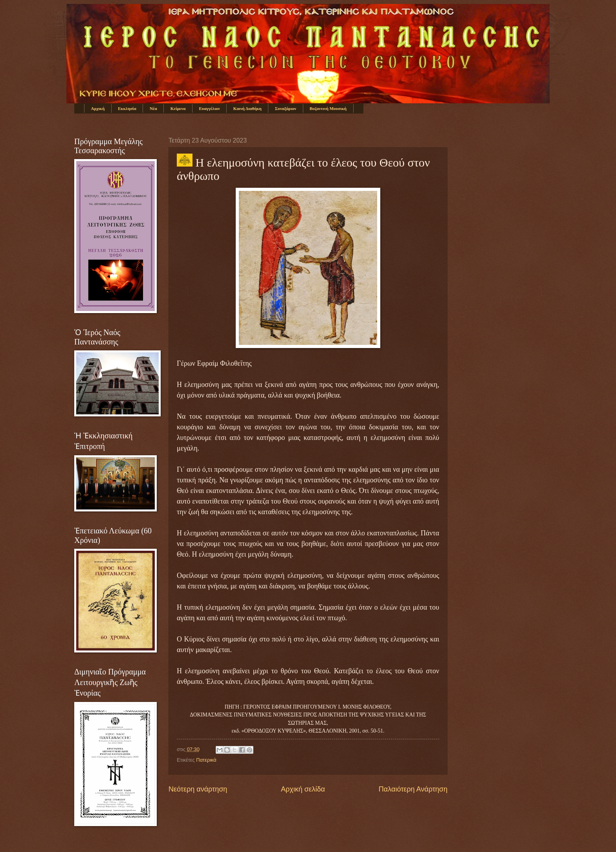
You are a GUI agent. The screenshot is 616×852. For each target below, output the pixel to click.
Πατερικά (206, 760)
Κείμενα (178, 108)
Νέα (153, 108)
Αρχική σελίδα (303, 789)
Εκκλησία (127, 108)
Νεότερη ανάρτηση (198, 789)
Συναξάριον (286, 108)
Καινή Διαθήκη (247, 108)
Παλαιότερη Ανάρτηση (413, 789)
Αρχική (98, 108)
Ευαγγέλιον (209, 108)
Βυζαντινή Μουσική (328, 108)
